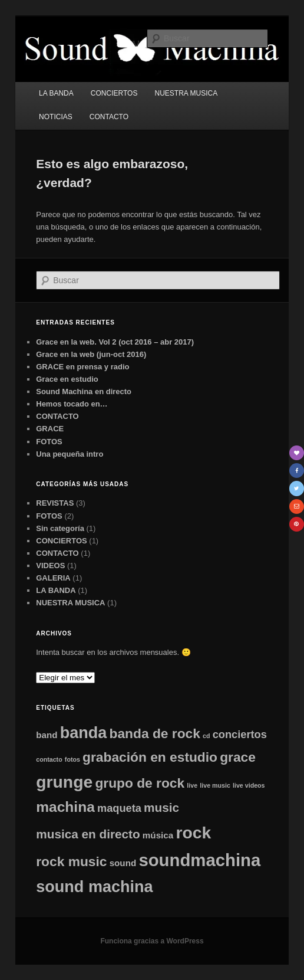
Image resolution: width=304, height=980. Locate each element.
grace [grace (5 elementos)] (238, 757)
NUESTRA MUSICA (186, 93)
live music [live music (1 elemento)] (215, 785)
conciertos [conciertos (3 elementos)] (240, 734)
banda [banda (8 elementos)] (84, 733)
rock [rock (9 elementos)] (193, 832)
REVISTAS (55, 503)
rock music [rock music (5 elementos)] (71, 861)
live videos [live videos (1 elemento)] (249, 785)
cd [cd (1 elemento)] (206, 736)
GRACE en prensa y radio (82, 367)
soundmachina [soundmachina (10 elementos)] (199, 860)
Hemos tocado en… (72, 404)
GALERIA (53, 578)
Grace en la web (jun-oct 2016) (91, 354)
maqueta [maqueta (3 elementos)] (119, 808)
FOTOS (49, 442)
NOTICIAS (56, 117)
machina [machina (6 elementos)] (65, 807)
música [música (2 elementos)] (158, 835)
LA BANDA (56, 93)
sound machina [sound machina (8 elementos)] (94, 887)
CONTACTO (109, 117)
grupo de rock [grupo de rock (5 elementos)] (140, 783)
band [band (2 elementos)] (47, 735)
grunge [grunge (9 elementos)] (64, 782)
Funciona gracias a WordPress (152, 941)
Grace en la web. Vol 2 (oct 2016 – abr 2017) (115, 342)
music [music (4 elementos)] (161, 807)
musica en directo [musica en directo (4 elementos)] (88, 834)
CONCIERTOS (114, 93)
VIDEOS (50, 566)
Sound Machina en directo (84, 391)
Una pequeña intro (70, 454)
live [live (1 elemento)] (192, 785)
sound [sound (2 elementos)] (123, 863)
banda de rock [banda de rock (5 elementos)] (155, 733)
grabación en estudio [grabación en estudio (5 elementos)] (150, 757)
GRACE (50, 429)
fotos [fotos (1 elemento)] (72, 759)
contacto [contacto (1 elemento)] (49, 759)
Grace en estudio (67, 379)
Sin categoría (60, 528)
